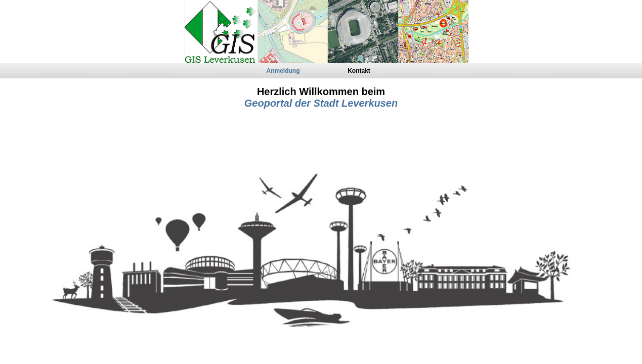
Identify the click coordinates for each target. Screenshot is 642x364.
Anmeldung (283, 71)
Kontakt (359, 71)
